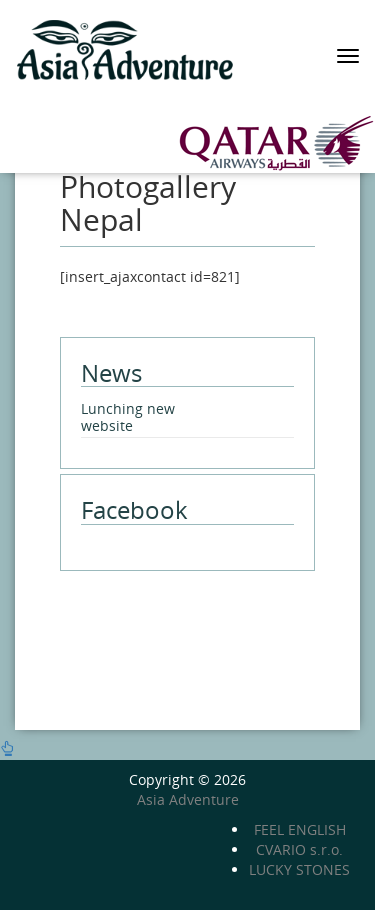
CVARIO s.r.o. (299, 849)
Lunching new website (128, 417)
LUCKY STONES (299, 869)
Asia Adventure (188, 799)
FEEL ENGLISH (300, 829)
